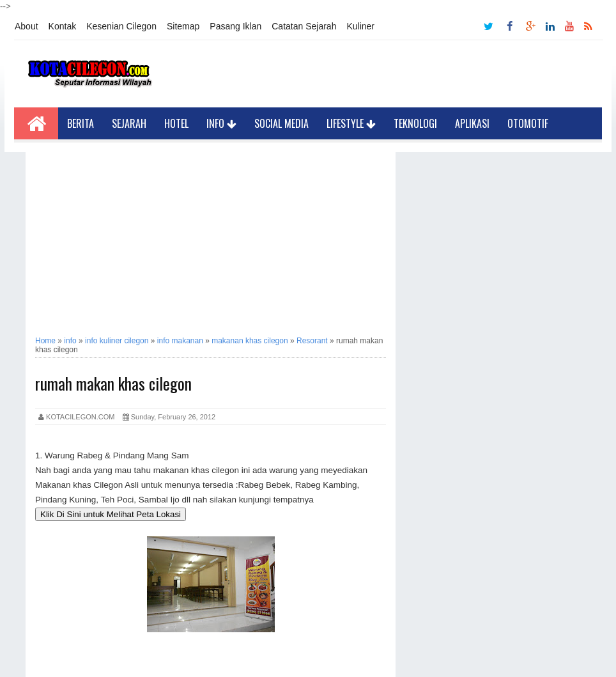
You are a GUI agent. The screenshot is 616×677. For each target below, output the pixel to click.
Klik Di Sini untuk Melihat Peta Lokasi (111, 514)
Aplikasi (472, 123)
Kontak (63, 26)
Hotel (176, 123)
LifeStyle (351, 123)
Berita (81, 123)
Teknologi (415, 123)
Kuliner (360, 26)
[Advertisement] (211, 242)
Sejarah (129, 123)
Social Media (281, 123)
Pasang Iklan (235, 26)
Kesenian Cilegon (121, 26)
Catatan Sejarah (304, 26)
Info (221, 123)
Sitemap (183, 26)
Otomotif (528, 123)
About (27, 26)
